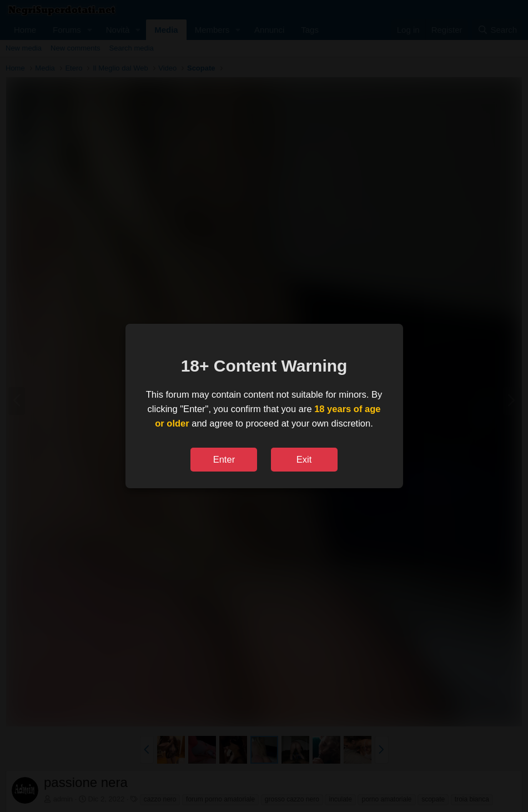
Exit (304, 459)
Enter (224, 459)
